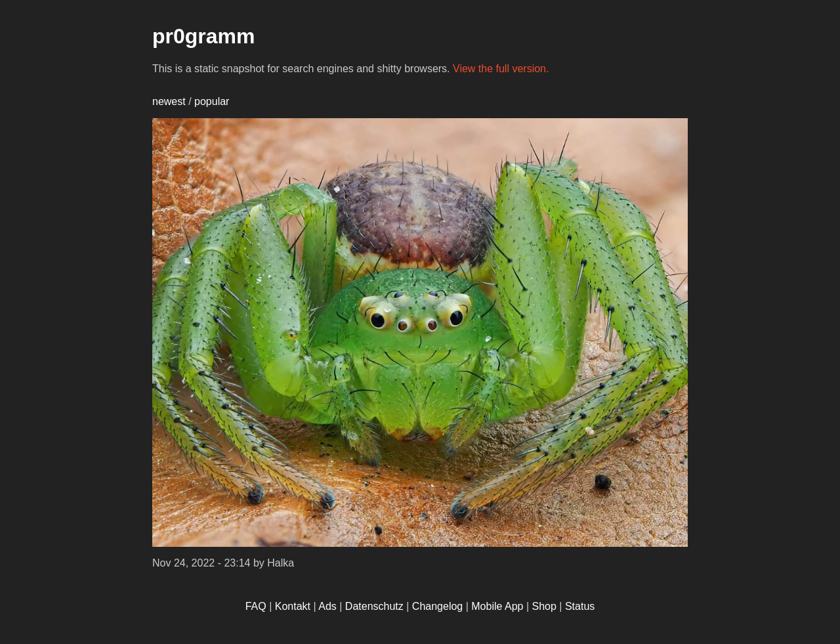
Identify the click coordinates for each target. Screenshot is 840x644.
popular (212, 101)
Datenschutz (374, 606)
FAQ (256, 606)
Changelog (437, 606)
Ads (327, 606)
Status (580, 606)
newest (169, 101)
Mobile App (497, 606)
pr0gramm (204, 36)
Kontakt (293, 606)
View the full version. (501, 69)
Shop (544, 606)
